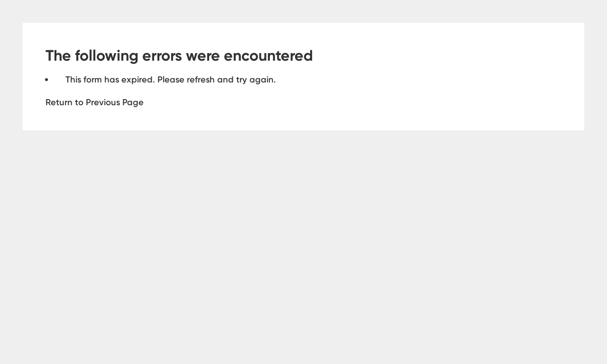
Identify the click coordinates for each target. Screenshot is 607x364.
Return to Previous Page (95, 102)
